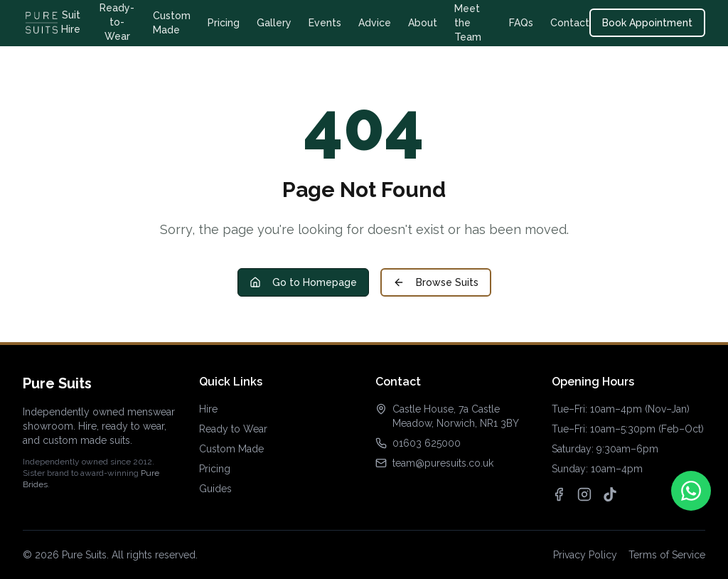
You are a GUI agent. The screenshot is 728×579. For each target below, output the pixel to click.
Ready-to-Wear (117, 22)
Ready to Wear (233, 429)
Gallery (274, 23)
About (423, 23)
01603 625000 (427, 443)
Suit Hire (71, 22)
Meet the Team (468, 23)
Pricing (224, 23)
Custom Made (172, 23)
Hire (208, 409)
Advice (375, 23)
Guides (215, 489)
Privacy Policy (585, 555)
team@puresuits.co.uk (443, 463)
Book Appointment (647, 23)
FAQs (521, 23)
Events (325, 23)
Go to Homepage (303, 282)
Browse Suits (436, 282)
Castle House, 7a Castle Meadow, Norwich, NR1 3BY (456, 416)
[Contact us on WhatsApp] (691, 491)
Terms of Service (667, 555)
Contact (570, 23)
